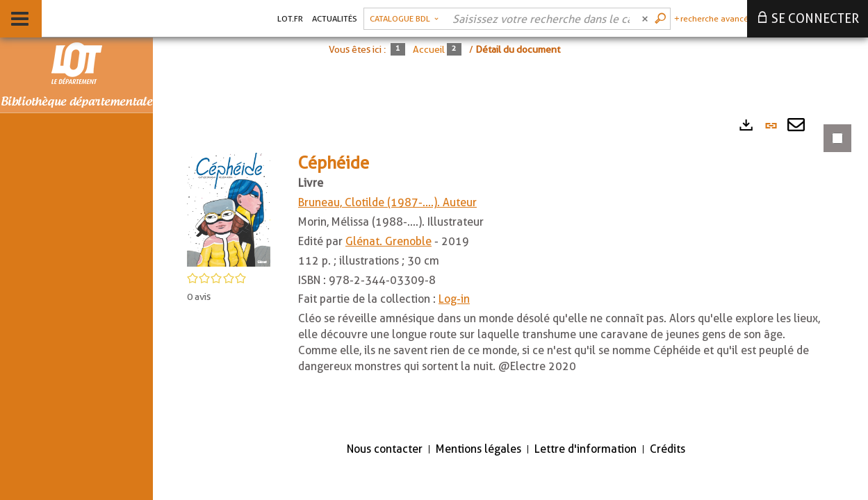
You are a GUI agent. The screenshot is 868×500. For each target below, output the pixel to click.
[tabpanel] (510, 269)
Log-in (454, 299)
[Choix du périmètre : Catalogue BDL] (404, 19)
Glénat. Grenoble (388, 241)
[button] (229, 209)
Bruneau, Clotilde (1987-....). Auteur (387, 202)
